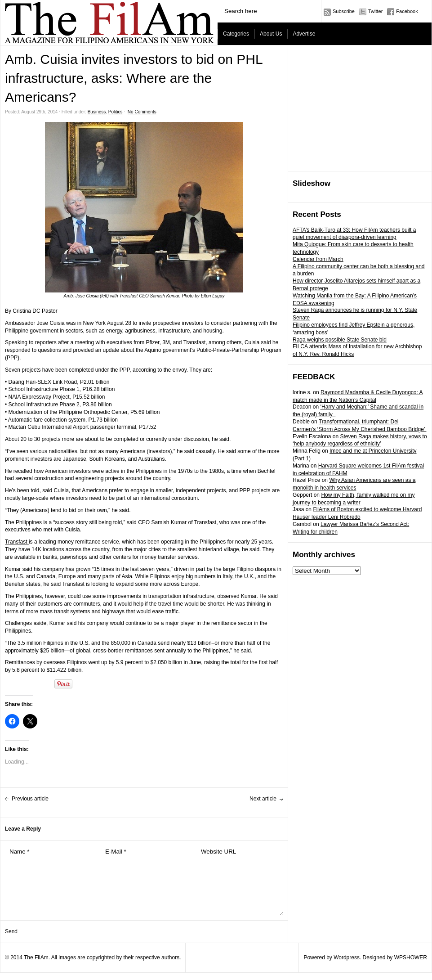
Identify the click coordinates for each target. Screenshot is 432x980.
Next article (263, 799)
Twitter (375, 11)
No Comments (142, 112)
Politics (116, 112)
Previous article (30, 799)
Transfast (17, 542)
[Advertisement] (360, 108)
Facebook (407, 11)
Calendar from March (318, 259)
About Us (271, 34)
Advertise (304, 34)
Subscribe (344, 11)
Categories (236, 34)
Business (97, 112)
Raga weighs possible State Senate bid (340, 340)
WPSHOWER (411, 958)
